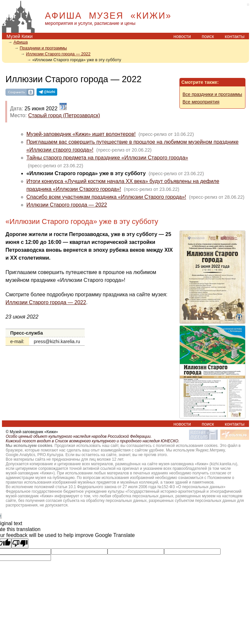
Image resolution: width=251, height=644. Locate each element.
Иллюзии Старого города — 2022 (58, 54)
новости (182, 36)
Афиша (21, 42)
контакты (235, 36)
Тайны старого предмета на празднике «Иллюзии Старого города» (107, 158)
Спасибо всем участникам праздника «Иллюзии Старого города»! (106, 197)
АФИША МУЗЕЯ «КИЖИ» (108, 16)
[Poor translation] (20, 543)
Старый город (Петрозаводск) (64, 115)
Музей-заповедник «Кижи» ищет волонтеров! (81, 134)
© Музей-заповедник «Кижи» (32, 432)
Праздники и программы (43, 48)
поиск (208, 36)
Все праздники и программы (212, 94)
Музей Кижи (20, 36)
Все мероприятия (201, 102)
